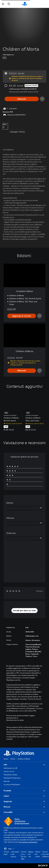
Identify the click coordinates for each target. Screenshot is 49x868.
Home (6, 759)
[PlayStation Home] (25, 4)
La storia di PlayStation (12, 784)
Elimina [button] (39, 591)
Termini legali (6, 853)
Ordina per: (11, 533)
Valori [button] (24, 796)
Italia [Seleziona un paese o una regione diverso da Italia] (9, 849)
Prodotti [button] (24, 791)
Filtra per (10, 518)
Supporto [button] (24, 801)
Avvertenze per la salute (15, 720)
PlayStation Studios (11, 775)
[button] (24, 611)
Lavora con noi (9, 771)
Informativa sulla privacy (15, 854)
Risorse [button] (24, 807)
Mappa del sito (31, 854)
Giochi (13, 759)
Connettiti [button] (24, 812)
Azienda (7, 781)
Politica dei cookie (38, 854)
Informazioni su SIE (10, 768)
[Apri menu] (3, 4)
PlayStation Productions (12, 778)
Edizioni (10, 503)
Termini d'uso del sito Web (24, 855)
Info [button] (24, 765)
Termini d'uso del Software (45, 854)
